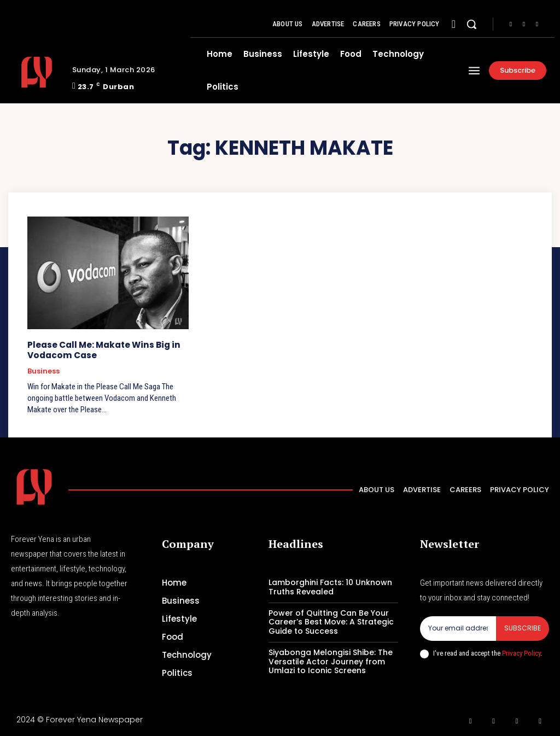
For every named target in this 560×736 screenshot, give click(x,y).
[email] (458, 628)
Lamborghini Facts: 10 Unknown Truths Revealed (330, 586)
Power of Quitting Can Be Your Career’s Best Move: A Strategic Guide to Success (331, 622)
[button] (471, 24)
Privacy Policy (521, 652)
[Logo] (37, 72)
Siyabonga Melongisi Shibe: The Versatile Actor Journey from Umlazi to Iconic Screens (331, 661)
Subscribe (523, 627)
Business (43, 371)
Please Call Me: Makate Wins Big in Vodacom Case (102, 350)
